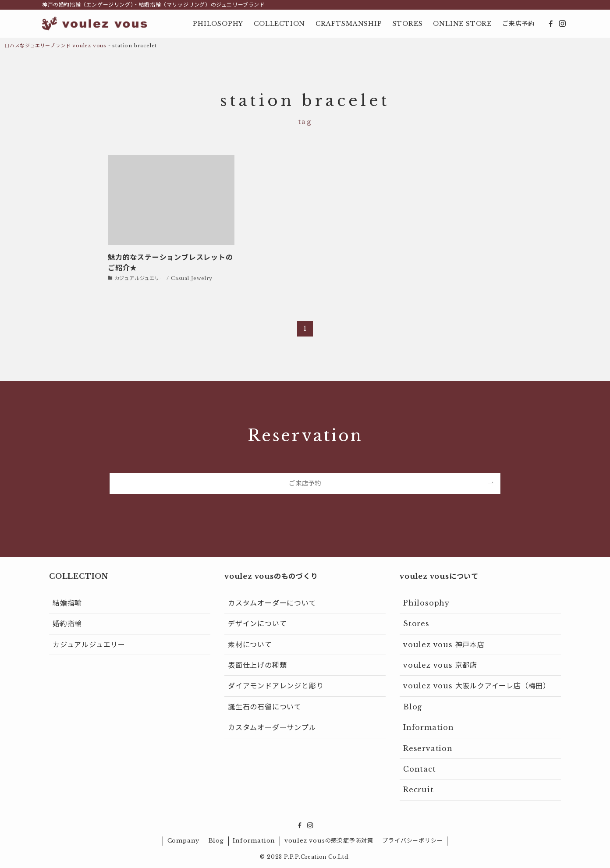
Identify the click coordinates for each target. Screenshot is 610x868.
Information (429, 727)
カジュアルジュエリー (89, 645)
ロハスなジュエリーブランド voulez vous (55, 46)
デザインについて (257, 624)
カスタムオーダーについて (272, 603)
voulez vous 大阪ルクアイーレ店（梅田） (477, 686)
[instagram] (562, 24)
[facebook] (551, 24)
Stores (416, 624)
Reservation (428, 748)
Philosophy (426, 603)
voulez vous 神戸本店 (444, 645)
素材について (250, 645)
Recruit (418, 790)
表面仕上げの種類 (257, 665)
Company (184, 841)
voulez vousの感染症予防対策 (329, 841)
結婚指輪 (67, 603)
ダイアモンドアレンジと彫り (276, 686)
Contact (420, 769)
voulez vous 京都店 (440, 665)
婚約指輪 (67, 624)
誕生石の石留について (265, 707)
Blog (413, 707)
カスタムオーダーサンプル (272, 727)
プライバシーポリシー (412, 841)
